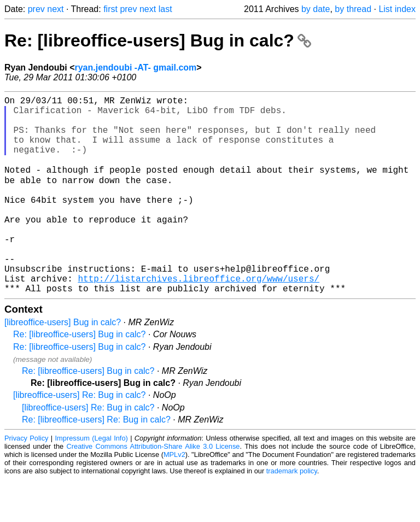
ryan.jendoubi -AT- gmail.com (135, 68)
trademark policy (292, 514)
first (110, 9)
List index (397, 9)
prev (36, 9)
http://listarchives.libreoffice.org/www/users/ (199, 319)
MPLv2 (174, 497)
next (55, 9)
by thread (353, 9)
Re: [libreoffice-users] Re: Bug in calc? (96, 462)
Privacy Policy (26, 481)
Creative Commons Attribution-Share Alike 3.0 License (153, 489)
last (165, 9)
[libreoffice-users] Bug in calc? (63, 365)
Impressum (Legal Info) (92, 481)
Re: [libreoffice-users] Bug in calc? (158, 40)
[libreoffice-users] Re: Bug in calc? (79, 438)
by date (316, 9)
